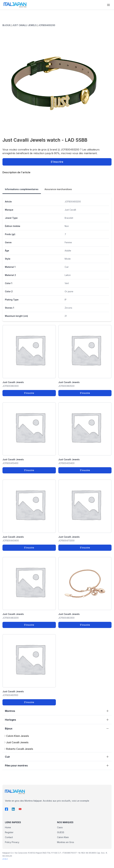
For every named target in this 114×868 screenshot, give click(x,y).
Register (9, 832)
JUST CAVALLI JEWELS (24, 25)
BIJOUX (6, 25)
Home (8, 827)
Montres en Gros (66, 842)
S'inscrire (57, 162)
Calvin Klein (63, 837)
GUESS (61, 832)
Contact (9, 837)
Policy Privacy (12, 842)
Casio (60, 827)
